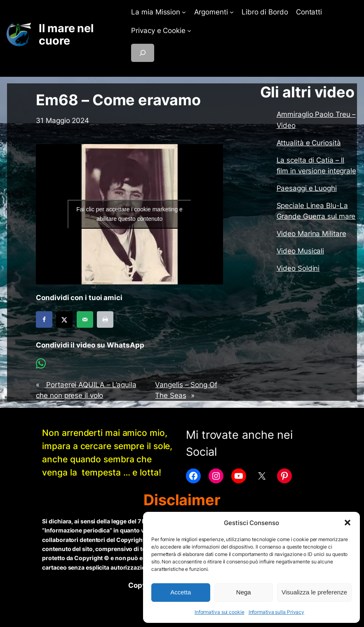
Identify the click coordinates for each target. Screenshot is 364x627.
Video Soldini (298, 268)
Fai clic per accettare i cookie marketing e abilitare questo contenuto (129, 214)
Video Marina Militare (311, 234)
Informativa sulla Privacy (277, 612)
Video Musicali (301, 251)
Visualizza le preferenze (314, 592)
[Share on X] (64, 319)
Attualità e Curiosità (309, 143)
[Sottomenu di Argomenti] (232, 12)
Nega (244, 592)
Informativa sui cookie (220, 612)
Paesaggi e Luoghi (307, 188)
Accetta (181, 592)
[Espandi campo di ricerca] (143, 53)
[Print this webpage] (105, 319)
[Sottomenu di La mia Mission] (184, 12)
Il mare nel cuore (66, 34)
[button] (348, 523)
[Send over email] (85, 319)
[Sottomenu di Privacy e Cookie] (189, 31)
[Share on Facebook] (44, 319)
